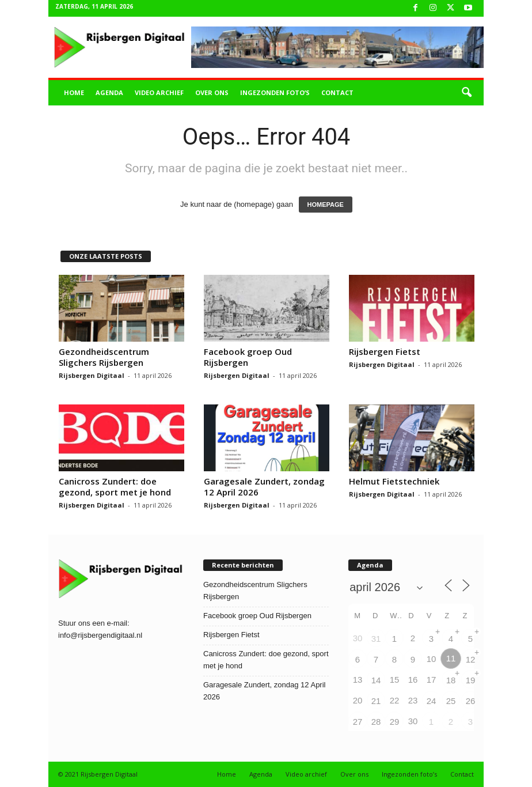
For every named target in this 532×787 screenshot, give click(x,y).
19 (471, 680)
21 (376, 701)
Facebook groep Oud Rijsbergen (248, 357)
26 (471, 701)
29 (395, 722)
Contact (337, 92)
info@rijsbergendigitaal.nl (100, 635)
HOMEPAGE (326, 205)
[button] (466, 93)
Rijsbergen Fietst (385, 351)
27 (358, 722)
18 (451, 680)
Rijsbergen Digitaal (92, 375)
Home (74, 92)
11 (451, 658)
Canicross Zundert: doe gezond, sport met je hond (115, 487)
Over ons (212, 92)
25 (451, 701)
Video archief (159, 92)
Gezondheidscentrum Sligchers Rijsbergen (104, 357)
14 (376, 680)
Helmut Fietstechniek (394, 481)
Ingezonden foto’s (275, 92)
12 (471, 659)
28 (376, 722)
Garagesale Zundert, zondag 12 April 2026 (264, 487)
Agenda (109, 92)
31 (376, 639)
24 (432, 701)
